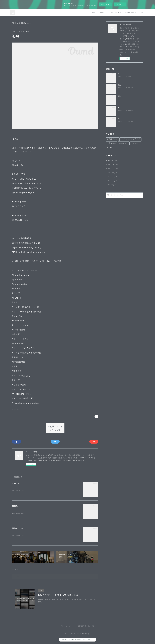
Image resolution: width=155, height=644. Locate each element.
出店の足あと (116, 13)
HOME (94, 13)
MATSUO (16, 483)
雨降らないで (18, 528)
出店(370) (15, 410)
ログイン (120, 4)
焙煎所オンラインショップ (55, 428)
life (136, 143)
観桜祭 (15, 506)
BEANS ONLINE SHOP (134, 13)
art (110, 147)
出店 (14, 32)
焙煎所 (112, 139)
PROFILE (104, 13)
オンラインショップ (131, 139)
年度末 (121, 119)
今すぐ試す (105, 4)
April (120, 107)
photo (124, 143)
